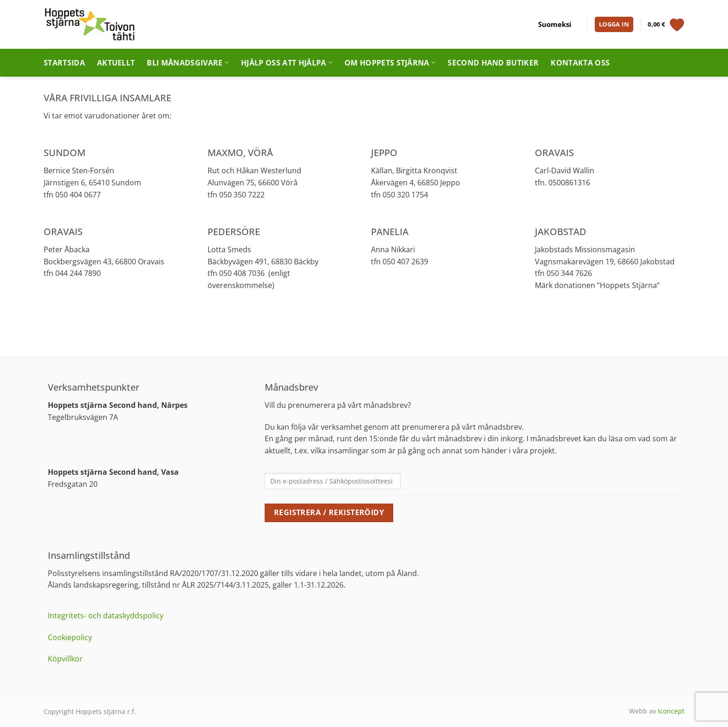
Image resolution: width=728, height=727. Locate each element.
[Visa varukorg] (666, 25)
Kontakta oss (580, 63)
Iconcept (671, 711)
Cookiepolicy (70, 637)
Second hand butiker (493, 63)
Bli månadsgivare (188, 63)
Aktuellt (116, 63)
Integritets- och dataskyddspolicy (106, 616)
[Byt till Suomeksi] (555, 25)
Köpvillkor (65, 659)
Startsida (64, 63)
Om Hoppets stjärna (390, 63)
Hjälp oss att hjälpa (287, 63)
